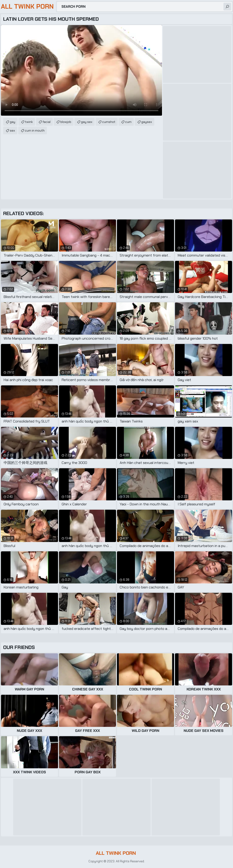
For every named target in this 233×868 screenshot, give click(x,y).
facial (47, 122)
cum (128, 122)
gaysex (147, 122)
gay (13, 122)
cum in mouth (35, 130)
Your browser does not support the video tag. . (81, 70)
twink (29, 122)
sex (12, 130)
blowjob (66, 122)
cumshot (109, 122)
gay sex (87, 122)
